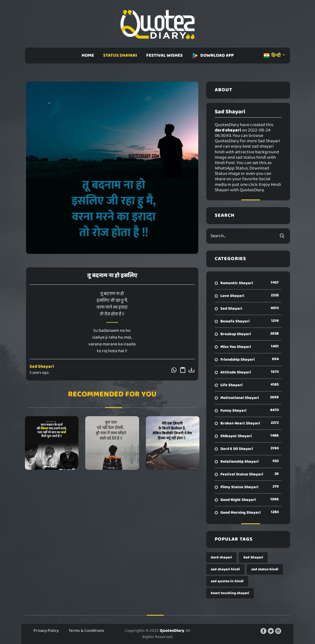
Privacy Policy (46, 631)
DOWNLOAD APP (213, 55)
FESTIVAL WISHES (164, 55)
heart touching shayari (230, 593)
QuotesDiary (172, 631)
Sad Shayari (42, 366)
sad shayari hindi (225, 569)
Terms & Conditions (86, 631)
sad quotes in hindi (227, 581)
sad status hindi (265, 569)
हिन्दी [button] (273, 55)
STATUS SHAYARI (120, 55)
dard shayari (221, 557)
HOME (88, 55)
